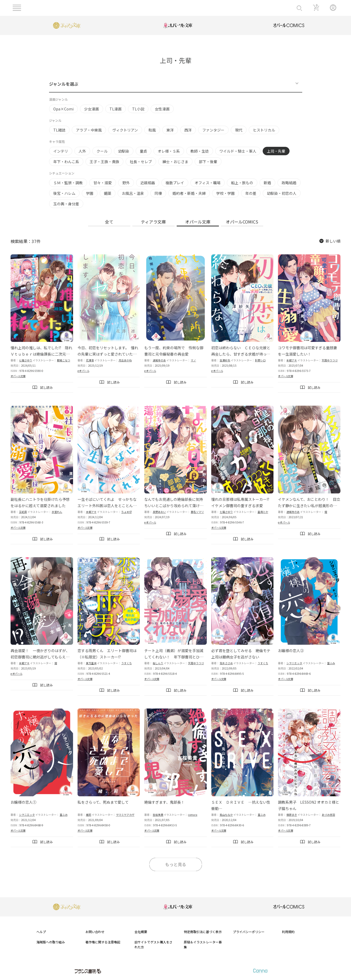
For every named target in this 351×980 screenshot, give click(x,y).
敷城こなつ (64, 360)
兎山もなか (226, 815)
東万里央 (91, 663)
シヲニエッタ (294, 663)
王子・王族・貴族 (104, 162)
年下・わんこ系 (66, 162)
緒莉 (89, 815)
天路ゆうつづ (330, 360)
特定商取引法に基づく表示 (203, 932)
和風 (152, 130)
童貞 (143, 151)
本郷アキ (292, 360)
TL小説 (138, 109)
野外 (126, 183)
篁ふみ (331, 663)
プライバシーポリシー (249, 932)
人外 (82, 151)
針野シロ (260, 360)
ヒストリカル (264, 130)
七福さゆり (26, 360)
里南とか (263, 512)
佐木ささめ (226, 663)
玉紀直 (23, 512)
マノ (193, 360)
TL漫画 (116, 109)
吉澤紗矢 (225, 360)
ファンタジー (213, 130)
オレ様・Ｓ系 (169, 151)
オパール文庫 (18, 376)
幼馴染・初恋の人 (282, 193)
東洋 (170, 130)
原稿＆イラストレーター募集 (203, 944)
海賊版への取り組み (51, 942)
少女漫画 (92, 109)
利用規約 (288, 932)
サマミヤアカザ (125, 815)
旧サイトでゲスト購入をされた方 (153, 944)
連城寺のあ (159, 360)
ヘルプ (41, 932)
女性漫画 (162, 109)
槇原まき (292, 815)
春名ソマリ (197, 512)
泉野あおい (159, 512)
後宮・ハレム (64, 193)
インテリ (61, 151)
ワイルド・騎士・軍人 (238, 151)
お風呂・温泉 (133, 193)
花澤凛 (90, 360)
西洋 (188, 130)
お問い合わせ (95, 932)
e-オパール (83, 371)
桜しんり (158, 663)
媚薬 (108, 193)
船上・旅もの (242, 183)
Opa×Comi (63, 109)
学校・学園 (225, 193)
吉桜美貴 (158, 815)
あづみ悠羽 (328, 815)
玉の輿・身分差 (66, 204)
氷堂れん (57, 512)
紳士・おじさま (175, 162)
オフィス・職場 (208, 183)
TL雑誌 (59, 130)
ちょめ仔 (127, 512)
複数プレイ (175, 183)
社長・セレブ (141, 162)
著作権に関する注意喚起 (103, 942)
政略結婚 (289, 183)
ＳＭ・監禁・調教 (68, 183)
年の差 (251, 193)
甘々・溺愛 (103, 183)
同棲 (158, 193)
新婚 (267, 183)
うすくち (127, 663)
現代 (239, 130)
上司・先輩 (276, 151)
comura (193, 815)
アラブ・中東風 (89, 130)
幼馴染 (124, 151)
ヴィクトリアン (125, 130)
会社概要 (141, 932)
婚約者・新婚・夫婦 (189, 193)
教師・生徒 (200, 151)
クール (102, 151)
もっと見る (176, 864)
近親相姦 (148, 183)
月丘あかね (125, 360)
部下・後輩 (208, 162)
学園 (90, 193)
